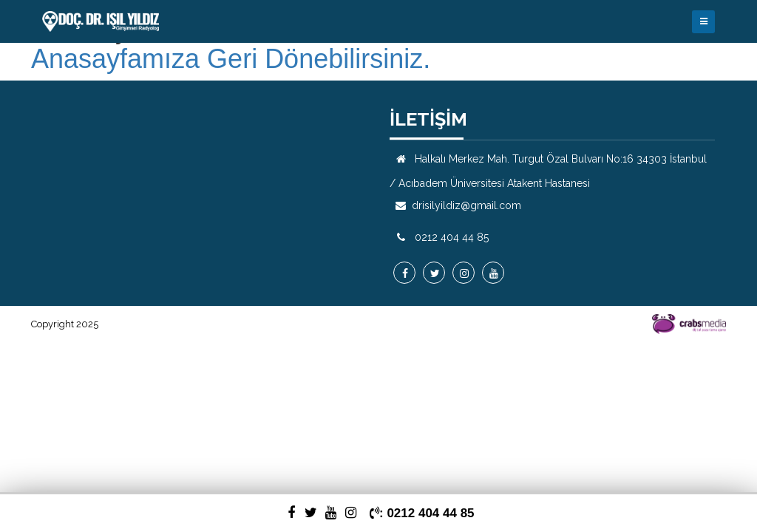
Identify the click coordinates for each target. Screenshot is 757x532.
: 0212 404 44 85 (422, 513)
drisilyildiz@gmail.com (466, 205)
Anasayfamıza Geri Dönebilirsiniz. (231, 59)
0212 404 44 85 (452, 237)
